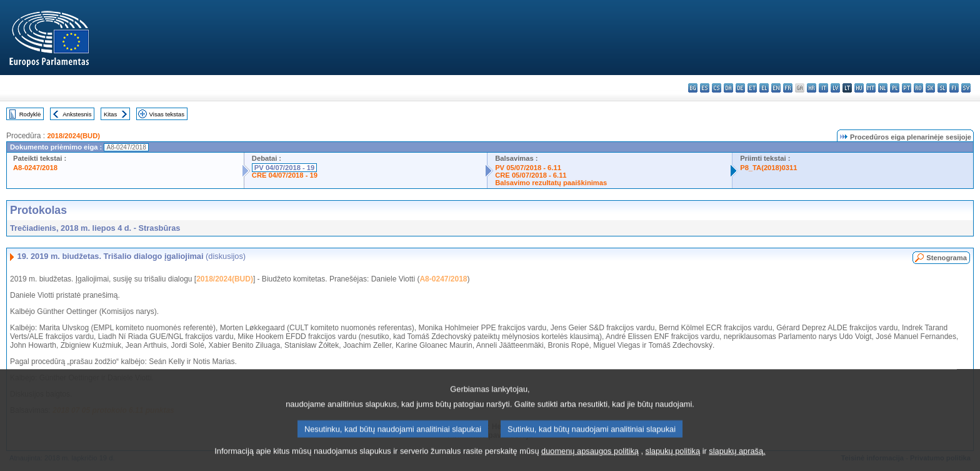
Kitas (110, 114)
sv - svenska (966, 88)
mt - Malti (871, 88)
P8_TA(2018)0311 (768, 168)
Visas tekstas (167, 114)
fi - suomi (954, 88)
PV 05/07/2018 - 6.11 (528, 168)
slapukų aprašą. (737, 461)
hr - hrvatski (812, 88)
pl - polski (895, 88)
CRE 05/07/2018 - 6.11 (531, 175)
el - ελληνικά (764, 88)
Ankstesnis (77, 114)
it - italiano (823, 88)
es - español (705, 88)
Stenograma (947, 258)
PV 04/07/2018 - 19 (284, 168)
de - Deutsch (740, 88)
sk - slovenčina (930, 88)
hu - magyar (859, 88)
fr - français (788, 88)
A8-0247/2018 (35, 168)
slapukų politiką (673, 461)
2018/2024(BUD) (73, 136)
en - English (776, 88)
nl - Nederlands (883, 88)
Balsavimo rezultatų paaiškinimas (551, 183)
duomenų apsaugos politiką (590, 461)
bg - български (693, 88)
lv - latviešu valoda (835, 88)
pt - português (907, 88)
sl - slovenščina (942, 88)
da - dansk (728, 88)
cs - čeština (717, 88)
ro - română (918, 88)
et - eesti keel (752, 88)
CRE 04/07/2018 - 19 (285, 175)
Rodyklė (30, 114)
